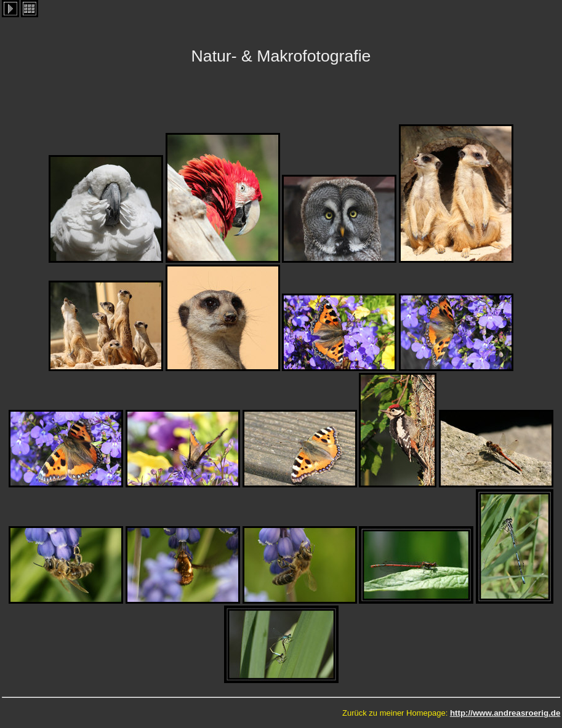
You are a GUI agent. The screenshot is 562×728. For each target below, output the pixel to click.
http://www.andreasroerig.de (505, 713)
